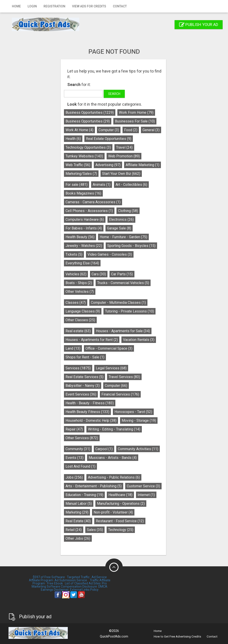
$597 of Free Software (49, 577)
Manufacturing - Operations (122, 504)
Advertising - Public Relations (115, 477)
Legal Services (112, 368)
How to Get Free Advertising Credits (177, 637)
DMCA (103, 586)
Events (75, 458)
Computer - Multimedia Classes (119, 303)
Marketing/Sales (82, 174)
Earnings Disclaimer (55, 590)
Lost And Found (81, 466)
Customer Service (144, 486)
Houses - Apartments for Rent (92, 340)
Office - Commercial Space (110, 348)
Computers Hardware (85, 219)
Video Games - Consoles (110, 254)
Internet (147, 495)
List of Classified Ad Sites (83, 583)
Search (115, 94)
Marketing (78, 512)
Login (32, 6)
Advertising (109, 165)
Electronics (122, 219)
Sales (96, 530)
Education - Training (85, 495)
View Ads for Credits (89, 6)
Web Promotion (125, 156)
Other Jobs (79, 538)
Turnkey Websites (85, 156)
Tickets (75, 254)
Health (74, 139)
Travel (125, 147)
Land (74, 348)
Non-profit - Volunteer (114, 512)
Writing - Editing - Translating (115, 429)
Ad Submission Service (71, 580)
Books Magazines (84, 193)
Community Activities (139, 449)
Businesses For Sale (136, 121)
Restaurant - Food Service (121, 521)
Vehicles (77, 274)
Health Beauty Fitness (88, 412)
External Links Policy (84, 590)
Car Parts (123, 274)
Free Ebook (55, 583)
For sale (77, 185)
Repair (75, 429)
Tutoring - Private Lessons (130, 311)
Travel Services (125, 377)
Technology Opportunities (89, 147)
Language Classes (83, 311)
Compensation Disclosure (79, 586)
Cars (99, 274)
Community (79, 449)
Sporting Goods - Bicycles (132, 246)
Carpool (105, 449)
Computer (109, 130)
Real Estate (79, 521)
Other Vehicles (80, 292)
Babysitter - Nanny (83, 386)
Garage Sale (120, 228)
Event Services (82, 394)
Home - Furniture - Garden (124, 237)
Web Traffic (79, 165)
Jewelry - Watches (84, 246)
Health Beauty (81, 237)
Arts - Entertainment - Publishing (94, 486)
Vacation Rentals (139, 340)
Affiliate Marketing (143, 165)
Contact (120, 6)
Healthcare (121, 495)
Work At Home (80, 130)
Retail (74, 530)
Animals (102, 185)
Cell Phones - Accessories (90, 211)
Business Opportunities (90, 112)
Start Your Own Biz (122, 174)
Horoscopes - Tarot (134, 412)
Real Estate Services (85, 377)
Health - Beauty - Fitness (90, 403)
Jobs (75, 477)
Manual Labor (79, 504)
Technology (121, 530)
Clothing (129, 211)
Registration (54, 6)
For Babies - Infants (84, 228)
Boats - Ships (79, 283)
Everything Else (83, 263)
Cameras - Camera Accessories (94, 202)
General (152, 130)
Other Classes (81, 320)
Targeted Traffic (78, 577)
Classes (76, 303)
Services (79, 368)
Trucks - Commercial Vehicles (124, 283)
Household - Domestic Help (92, 420)
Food (131, 130)
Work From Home (137, 112)
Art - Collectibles (132, 185)
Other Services (82, 438)
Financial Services (121, 394)
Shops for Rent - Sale (86, 357)
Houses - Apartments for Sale (124, 331)
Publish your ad (199, 25)
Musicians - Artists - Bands (113, 458)
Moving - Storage (139, 420)
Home (16, 6)
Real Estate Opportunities (109, 139)
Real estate (79, 331)
